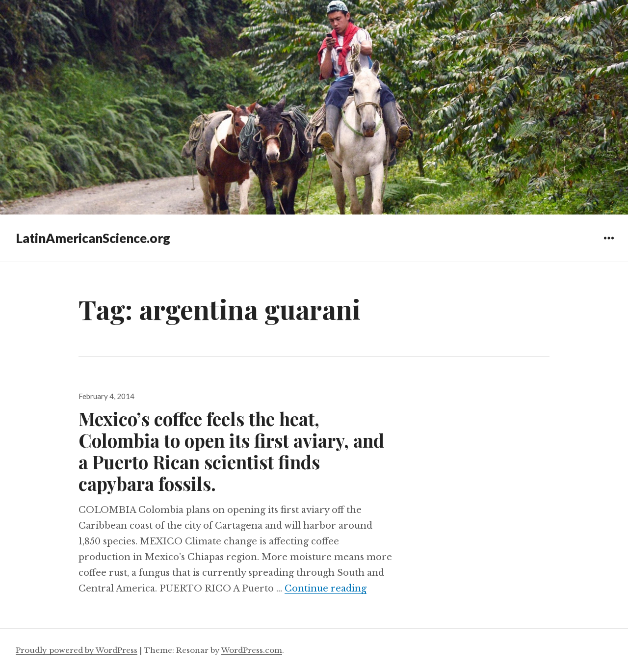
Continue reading (326, 589)
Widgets (609, 245)
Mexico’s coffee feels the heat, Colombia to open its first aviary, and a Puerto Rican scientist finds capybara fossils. (231, 451)
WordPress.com (252, 650)
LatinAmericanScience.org (93, 238)
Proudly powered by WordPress (77, 650)
